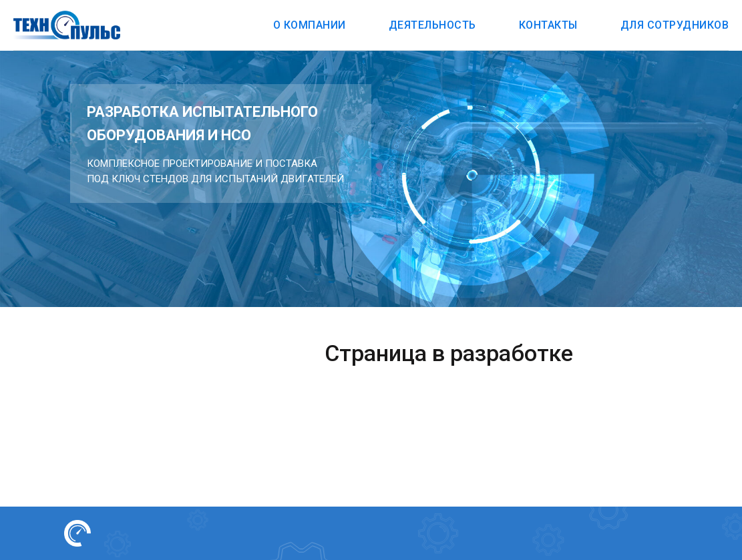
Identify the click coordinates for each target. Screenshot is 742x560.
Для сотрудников (675, 25)
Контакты (548, 25)
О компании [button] (310, 25)
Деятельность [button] (432, 25)
